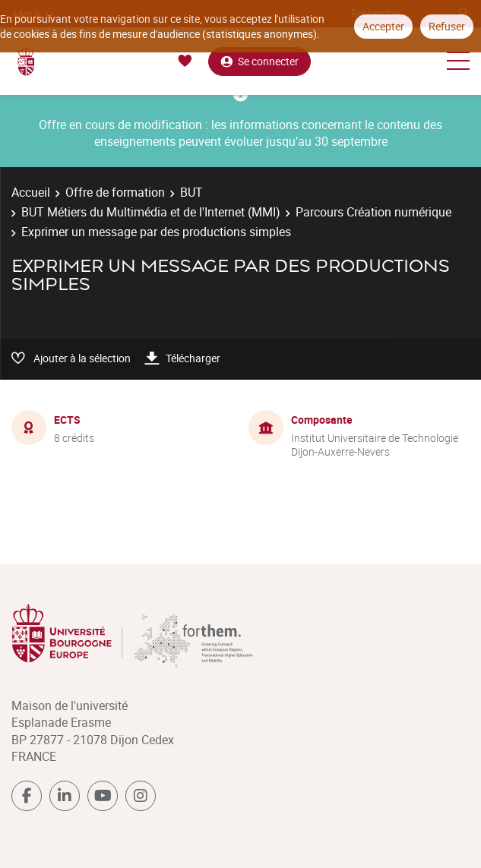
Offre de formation (115, 192)
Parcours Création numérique (373, 212)
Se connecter (259, 61)
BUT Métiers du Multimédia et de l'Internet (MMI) (151, 212)
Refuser (447, 26)
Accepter (383, 26)
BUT (191, 192)
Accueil (31, 192)
